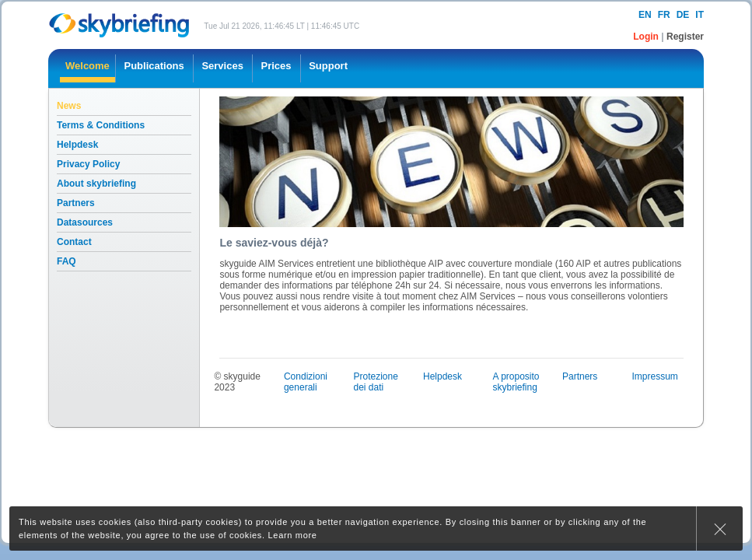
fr (664, 15)
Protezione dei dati (375, 382)
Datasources (85, 222)
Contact (74, 242)
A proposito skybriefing (516, 382)
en (645, 15)
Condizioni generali (306, 382)
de (683, 15)
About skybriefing (96, 184)
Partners (76, 203)
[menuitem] (87, 68)
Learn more (293, 535)
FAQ (66, 261)
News (69, 106)
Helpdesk (77, 145)
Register (685, 37)
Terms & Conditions (101, 125)
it (700, 15)
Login (647, 37)
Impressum (655, 376)
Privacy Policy (88, 164)
